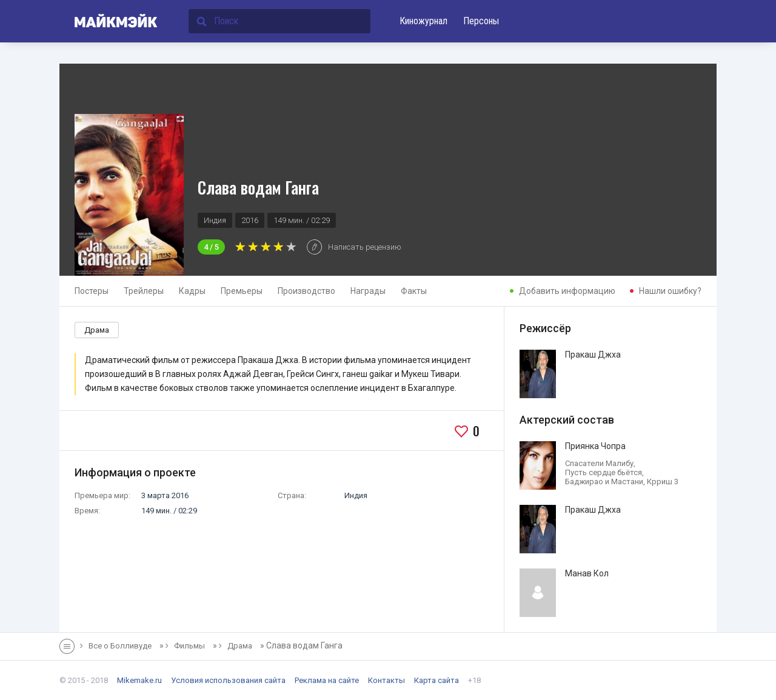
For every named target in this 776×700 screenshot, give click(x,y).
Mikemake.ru (139, 680)
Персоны (481, 21)
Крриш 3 (663, 482)
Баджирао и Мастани (604, 482)
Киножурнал (423, 21)
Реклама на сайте (327, 680)
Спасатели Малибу (599, 463)
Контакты (386, 680)
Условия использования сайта (228, 680)
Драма (97, 330)
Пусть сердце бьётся (604, 472)
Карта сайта (436, 680)
